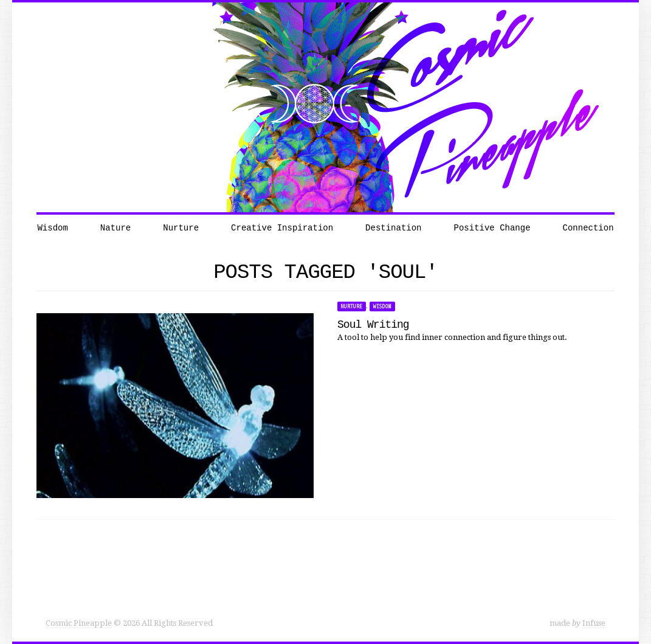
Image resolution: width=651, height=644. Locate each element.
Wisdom (382, 306)
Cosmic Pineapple (79, 623)
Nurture (352, 306)
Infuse (594, 623)
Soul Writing (373, 325)
